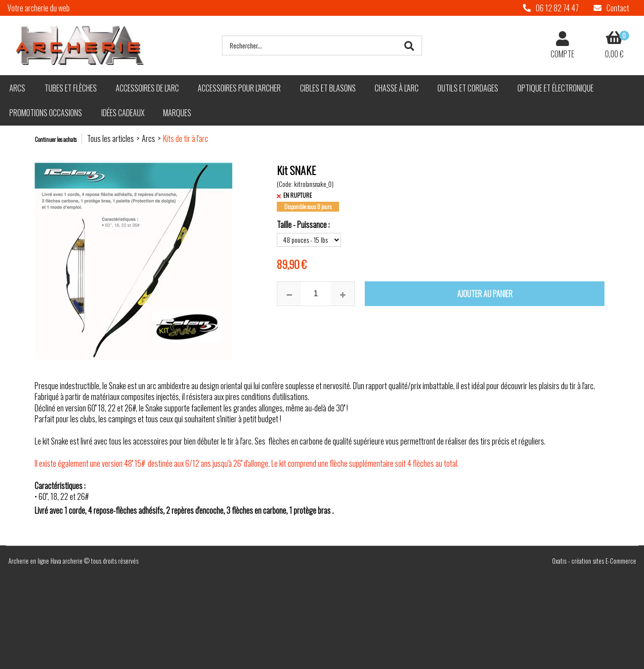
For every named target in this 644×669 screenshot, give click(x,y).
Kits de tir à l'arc (186, 138)
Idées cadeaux (123, 113)
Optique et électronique (556, 88)
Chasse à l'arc (397, 88)
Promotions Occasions (46, 113)
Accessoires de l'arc (147, 88)
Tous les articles (110, 138)
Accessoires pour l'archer (239, 88)
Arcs (17, 88)
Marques (177, 113)
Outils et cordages (468, 88)
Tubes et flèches (71, 88)
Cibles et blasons (328, 88)
